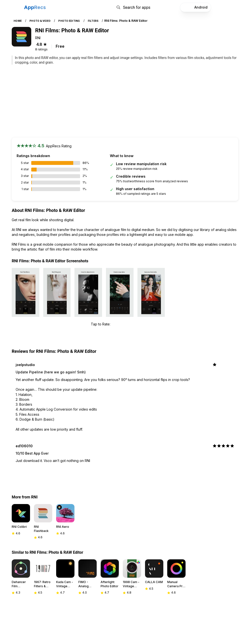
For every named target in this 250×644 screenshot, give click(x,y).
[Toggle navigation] (16, 7)
